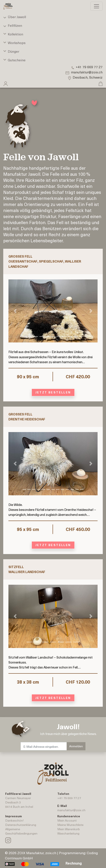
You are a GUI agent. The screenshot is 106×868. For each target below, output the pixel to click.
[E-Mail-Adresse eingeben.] (44, 746)
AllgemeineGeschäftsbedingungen (21, 831)
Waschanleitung (68, 833)
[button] (6, 83)
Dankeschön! (14, 820)
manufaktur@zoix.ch (71, 810)
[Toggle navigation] (96, 6)
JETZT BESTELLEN (53, 392)
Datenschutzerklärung (21, 825)
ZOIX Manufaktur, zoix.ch (37, 853)
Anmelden (76, 746)
